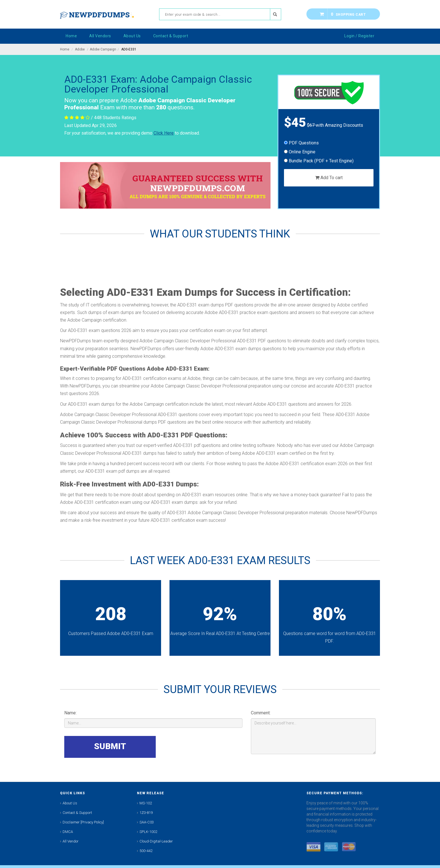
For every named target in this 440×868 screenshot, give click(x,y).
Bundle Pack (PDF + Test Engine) (319, 161)
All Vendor (71, 841)
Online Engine (300, 152)
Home (65, 49)
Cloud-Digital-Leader (156, 841)
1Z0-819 (146, 813)
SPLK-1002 (148, 832)
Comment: (261, 713)
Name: (70, 713)
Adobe (80, 49)
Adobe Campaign (103, 49)
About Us (70, 803)
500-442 (146, 851)
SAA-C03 (147, 822)
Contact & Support (77, 813)
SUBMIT (110, 746)
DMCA (68, 832)
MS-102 (146, 803)
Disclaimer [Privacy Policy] (83, 822)
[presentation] (200, 747)
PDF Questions (301, 143)
